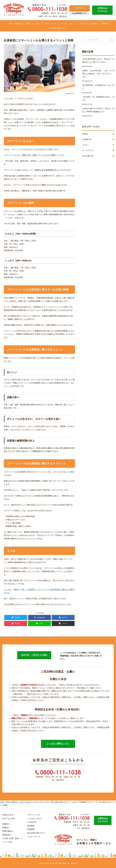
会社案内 (31, 826)
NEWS (85, 134)
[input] (98, 40)
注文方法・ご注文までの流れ (34, 655)
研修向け (6, 828)
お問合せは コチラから (102, 10)
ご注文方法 (32, 822)
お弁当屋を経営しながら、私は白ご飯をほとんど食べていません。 (97, 60)
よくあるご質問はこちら (58, 744)
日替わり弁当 (8, 815)
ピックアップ (88, 150)
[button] (112, 40)
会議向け (6, 824)
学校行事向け (8, 831)
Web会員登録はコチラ (80, 13)
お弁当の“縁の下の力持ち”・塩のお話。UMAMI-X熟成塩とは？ (97, 110)
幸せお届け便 (88, 156)
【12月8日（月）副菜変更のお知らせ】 (97, 98)
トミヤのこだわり (35, 818)
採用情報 (31, 829)
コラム (85, 145)
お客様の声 (87, 139)
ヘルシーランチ (34, 837)
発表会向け (7, 835)
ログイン (80, 8)
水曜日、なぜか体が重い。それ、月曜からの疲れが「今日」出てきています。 (97, 74)
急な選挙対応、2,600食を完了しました (97, 87)
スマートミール (34, 815)
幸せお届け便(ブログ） (37, 833)
